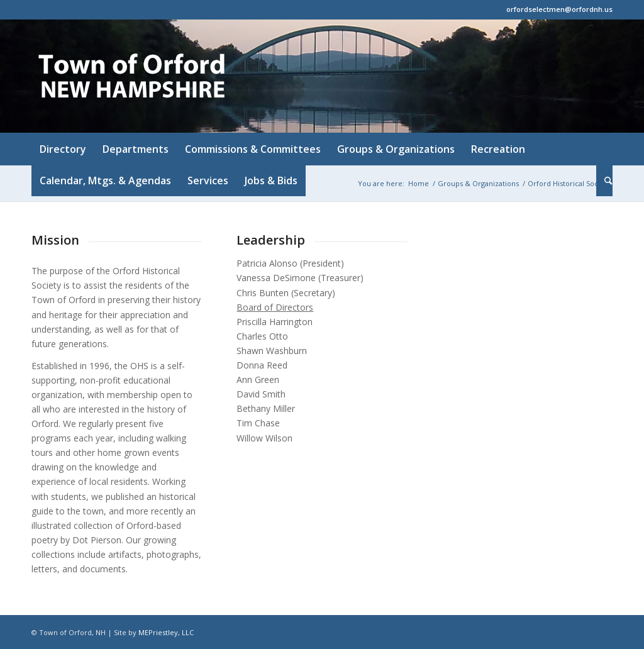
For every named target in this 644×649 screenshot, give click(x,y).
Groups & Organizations (478, 183)
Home (419, 183)
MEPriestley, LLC (166, 632)
